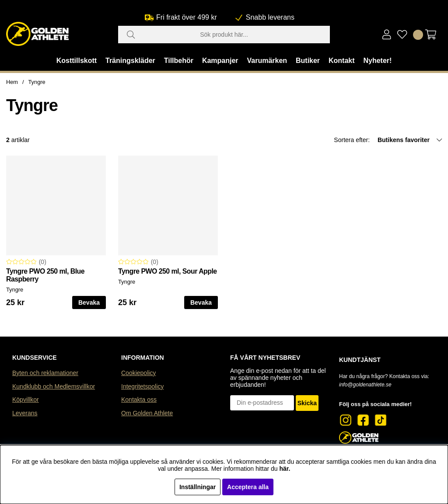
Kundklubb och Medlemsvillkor (54, 386)
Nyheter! (377, 61)
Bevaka (89, 302)
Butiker (308, 61)
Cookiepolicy (138, 373)
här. (285, 469)
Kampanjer (220, 61)
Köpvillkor (26, 400)
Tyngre (37, 82)
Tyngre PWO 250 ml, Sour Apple (168, 271)
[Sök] (224, 35)
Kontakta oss (139, 400)
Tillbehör (179, 61)
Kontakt (342, 61)
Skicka (307, 403)
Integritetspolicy (142, 386)
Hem (12, 82)
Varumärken (267, 61)
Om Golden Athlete (147, 413)
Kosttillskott (77, 61)
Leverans (25, 413)
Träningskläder (130, 61)
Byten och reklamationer (45, 373)
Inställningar (198, 487)
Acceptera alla (248, 487)
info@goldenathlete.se (365, 385)
